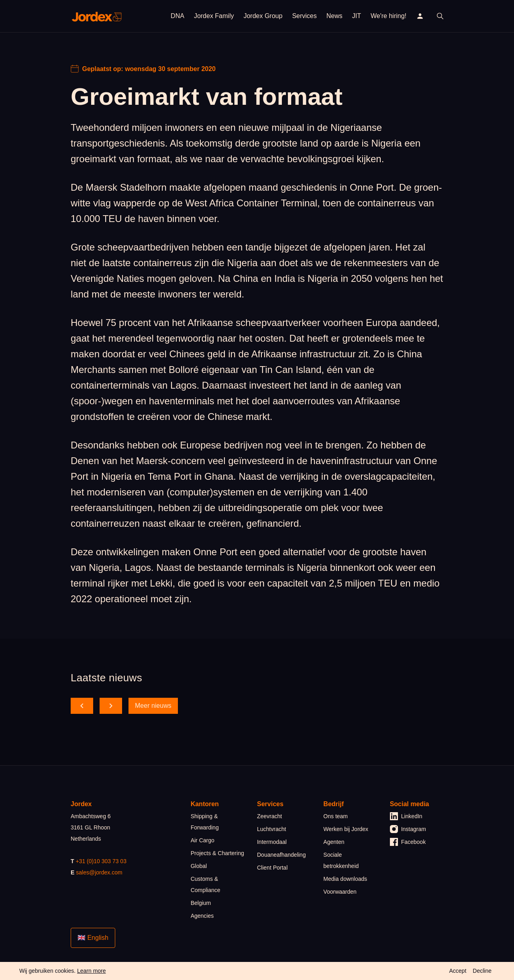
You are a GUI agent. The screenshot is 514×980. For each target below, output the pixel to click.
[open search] (440, 16)
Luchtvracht (271, 829)
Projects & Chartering (217, 853)
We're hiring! (389, 16)
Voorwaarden (340, 892)
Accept (458, 971)
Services (304, 16)
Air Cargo (203, 840)
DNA (177, 16)
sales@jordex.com (99, 872)
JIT (357, 16)
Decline (482, 971)
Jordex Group (263, 16)
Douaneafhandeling (281, 855)
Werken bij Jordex (346, 829)
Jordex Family (214, 16)
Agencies (202, 916)
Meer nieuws (153, 706)
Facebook (408, 842)
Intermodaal (272, 842)
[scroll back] (82, 706)
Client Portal (272, 868)
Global (199, 866)
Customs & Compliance (206, 884)
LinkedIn (406, 816)
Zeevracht (269, 816)
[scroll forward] (111, 706)
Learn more (92, 971)
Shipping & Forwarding (205, 822)
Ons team (336, 816)
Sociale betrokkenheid (341, 860)
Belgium (201, 903)
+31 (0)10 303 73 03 (101, 861)
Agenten (334, 842)
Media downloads (345, 879)
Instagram (408, 829)
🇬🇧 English (93, 938)
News (335, 16)
